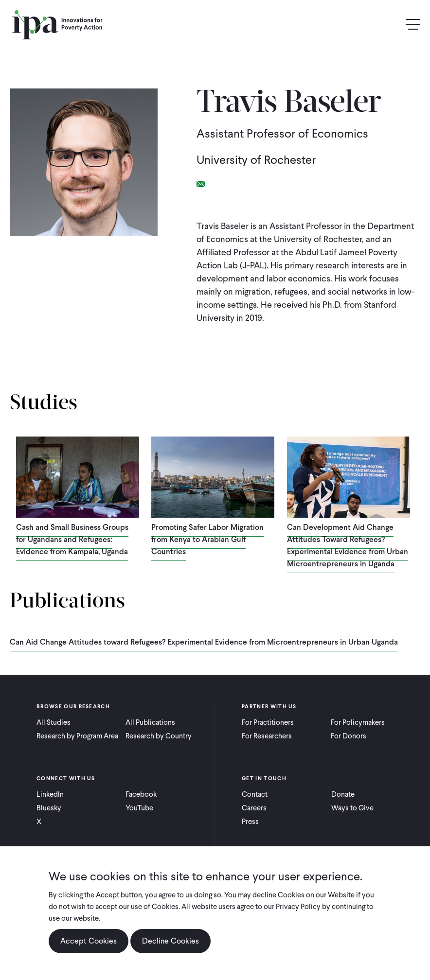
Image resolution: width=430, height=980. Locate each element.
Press (250, 822)
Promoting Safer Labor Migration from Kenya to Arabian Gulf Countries (207, 539)
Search (392, 25)
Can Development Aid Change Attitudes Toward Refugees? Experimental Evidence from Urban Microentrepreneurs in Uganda (348, 545)
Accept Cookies (89, 950)
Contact (255, 794)
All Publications (150, 722)
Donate (343, 794)
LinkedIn (50, 794)
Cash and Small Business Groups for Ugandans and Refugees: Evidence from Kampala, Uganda (72, 539)
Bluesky (49, 808)
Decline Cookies (170, 950)
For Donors (349, 736)
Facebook (141, 794)
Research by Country (159, 736)
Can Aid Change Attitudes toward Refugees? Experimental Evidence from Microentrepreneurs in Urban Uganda (204, 642)
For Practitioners (268, 722)
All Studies (54, 722)
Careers (254, 808)
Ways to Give (352, 808)
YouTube (139, 808)
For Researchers (267, 736)
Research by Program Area (77, 736)
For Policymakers (358, 722)
